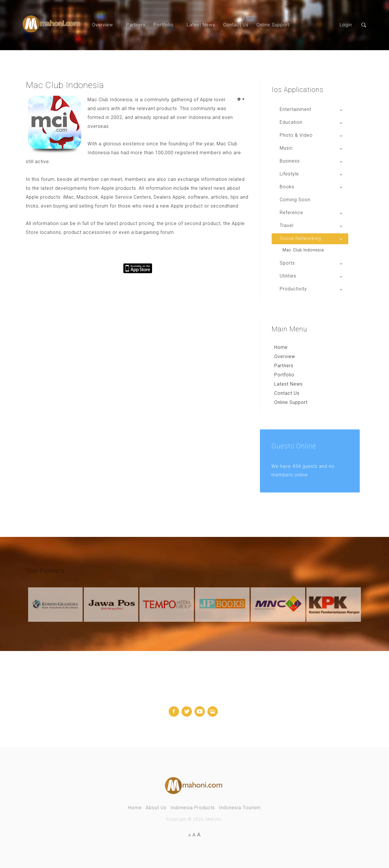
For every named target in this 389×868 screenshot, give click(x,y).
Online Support (273, 25)
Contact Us (236, 25)
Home (281, 347)
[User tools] (241, 99)
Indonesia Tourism (240, 808)
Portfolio (164, 25)
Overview (103, 25)
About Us (156, 808)
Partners (136, 25)
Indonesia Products (193, 808)
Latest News (201, 25)
